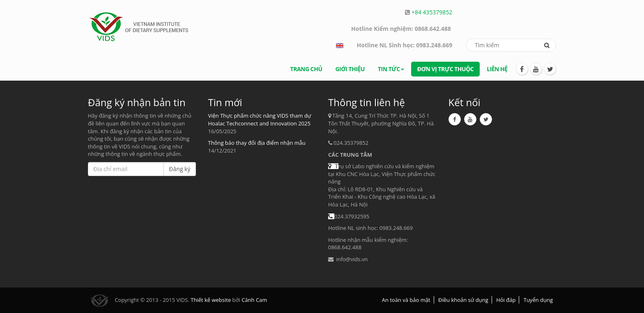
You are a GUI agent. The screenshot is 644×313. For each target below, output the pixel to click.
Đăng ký (179, 169)
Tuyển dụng (538, 300)
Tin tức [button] (391, 69)
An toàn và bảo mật (406, 300)
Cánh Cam (254, 300)
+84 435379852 (432, 12)
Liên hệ (497, 69)
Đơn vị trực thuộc (446, 69)
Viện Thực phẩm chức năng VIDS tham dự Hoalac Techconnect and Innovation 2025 (260, 119)
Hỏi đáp (506, 300)
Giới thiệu (350, 69)
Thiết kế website (211, 300)
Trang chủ (306, 69)
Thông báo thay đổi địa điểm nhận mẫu (257, 143)
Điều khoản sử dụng (463, 300)
